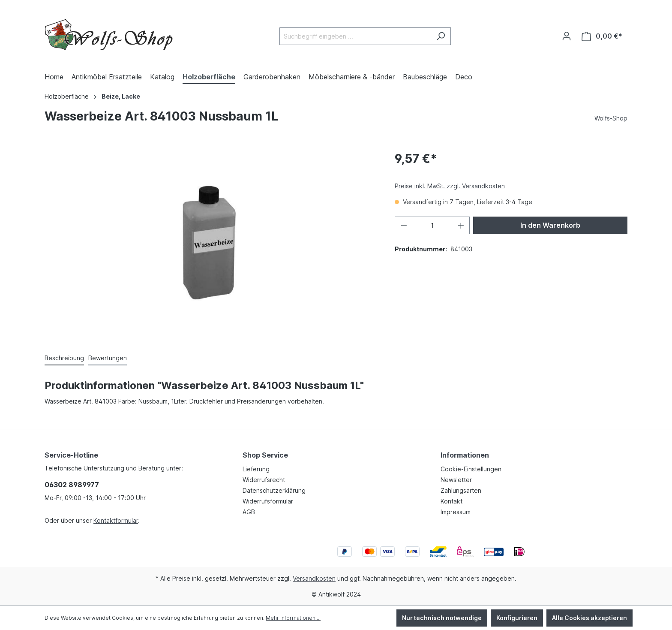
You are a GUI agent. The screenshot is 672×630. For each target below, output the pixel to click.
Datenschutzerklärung (274, 490)
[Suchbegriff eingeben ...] (355, 36)
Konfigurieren (517, 618)
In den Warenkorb (550, 225)
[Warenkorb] (602, 36)
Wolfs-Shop (611, 118)
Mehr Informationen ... (293, 618)
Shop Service (265, 455)
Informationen (465, 455)
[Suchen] (441, 36)
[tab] (64, 358)
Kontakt (451, 501)
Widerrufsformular (268, 501)
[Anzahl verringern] (404, 225)
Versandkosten (314, 578)
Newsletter (456, 480)
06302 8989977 (72, 485)
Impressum (456, 512)
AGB (249, 512)
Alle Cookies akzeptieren (589, 618)
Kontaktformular (116, 520)
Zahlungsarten (461, 490)
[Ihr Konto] (567, 36)
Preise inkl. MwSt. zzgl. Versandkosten (450, 186)
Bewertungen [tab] (108, 358)
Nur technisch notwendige (442, 618)
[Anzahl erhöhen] (461, 225)
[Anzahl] (432, 225)
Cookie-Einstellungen (471, 469)
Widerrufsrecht (264, 480)
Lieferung (256, 469)
